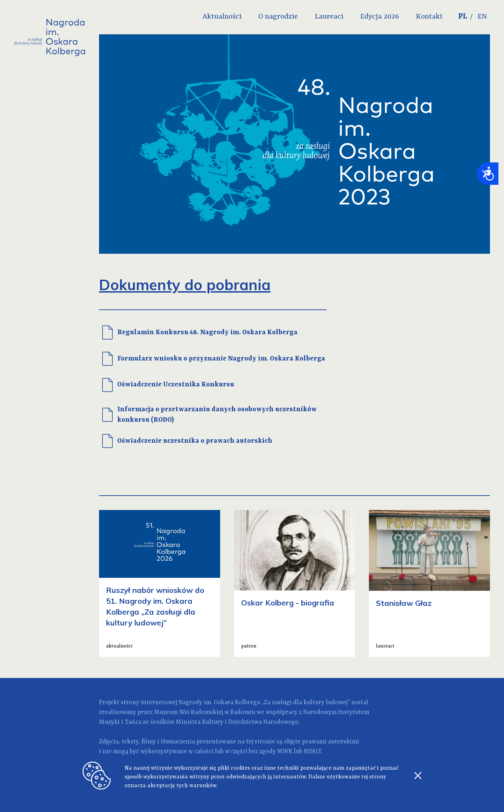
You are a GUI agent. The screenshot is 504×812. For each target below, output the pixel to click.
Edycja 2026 (380, 17)
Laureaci (329, 17)
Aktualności (222, 17)
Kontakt (429, 17)
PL (463, 17)
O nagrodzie (278, 17)
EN (482, 17)
